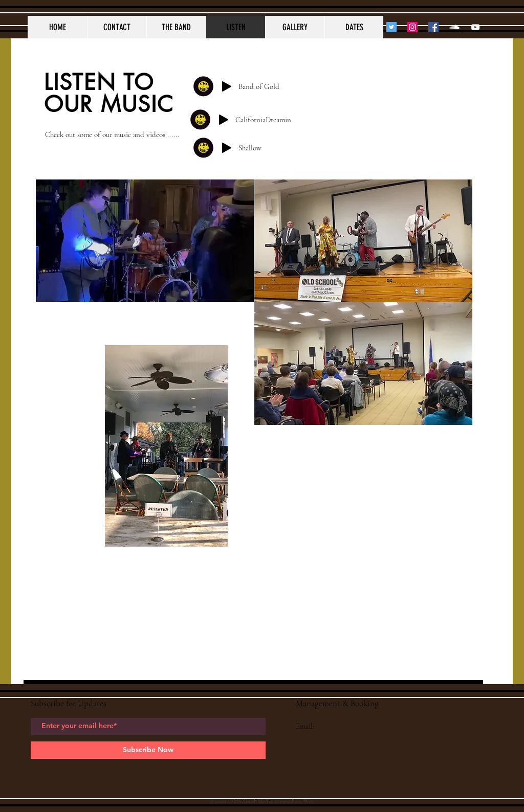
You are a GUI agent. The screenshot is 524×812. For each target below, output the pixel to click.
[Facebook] (433, 27)
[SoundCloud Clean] (454, 27)
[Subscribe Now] (148, 750)
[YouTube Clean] (475, 27)
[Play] (227, 86)
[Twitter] (391, 27)
